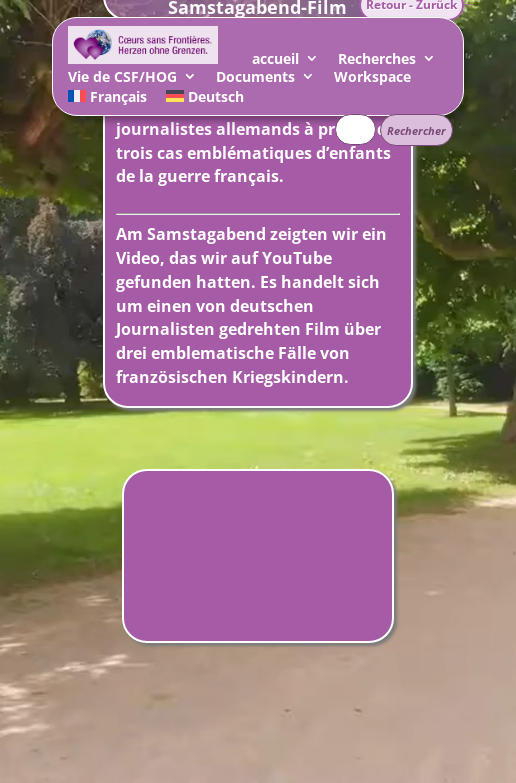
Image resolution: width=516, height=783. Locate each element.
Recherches (377, 61)
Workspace (372, 79)
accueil (275, 61)
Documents (255, 79)
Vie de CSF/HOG (122, 79)
